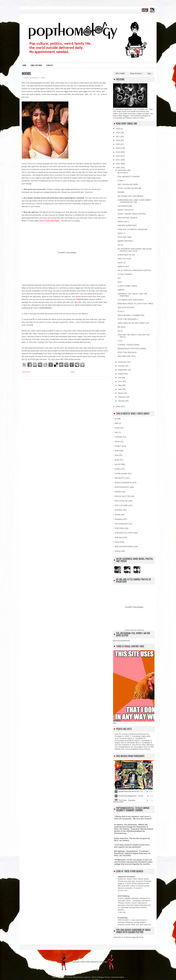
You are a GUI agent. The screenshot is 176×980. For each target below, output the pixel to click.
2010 (118, 164)
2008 (118, 407)
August (121, 374)
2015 (118, 144)
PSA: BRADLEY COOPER (129, 177)
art (116, 419)
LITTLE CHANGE (125, 274)
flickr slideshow (139, 630)
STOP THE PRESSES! (127, 352)
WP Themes (67, 977)
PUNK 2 (121, 181)
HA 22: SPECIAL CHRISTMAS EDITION (134, 270)
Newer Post (26, 372)
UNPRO (121, 290)
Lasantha (87, 977)
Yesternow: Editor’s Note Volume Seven (134, 879)
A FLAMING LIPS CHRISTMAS (131, 300)
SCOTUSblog (124, 896)
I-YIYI (120, 341)
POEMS (118, 492)
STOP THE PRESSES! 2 (128, 319)
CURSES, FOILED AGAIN (128, 345)
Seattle (118, 515)
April (120, 389)
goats (117, 460)
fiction (117, 451)
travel (117, 542)
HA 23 (120, 245)
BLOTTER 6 (123, 173)
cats (116, 432)
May (120, 385)
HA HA (118, 464)
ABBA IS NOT (123, 267)
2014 (118, 148)
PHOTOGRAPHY (122, 487)
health (117, 469)
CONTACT (50, 65)
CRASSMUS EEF (125, 206)
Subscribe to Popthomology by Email (128, 937)
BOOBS (26, 73)
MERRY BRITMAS (125, 241)
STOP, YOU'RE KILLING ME (129, 188)
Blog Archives (136, 73)
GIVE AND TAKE (125, 237)
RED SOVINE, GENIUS (127, 218)
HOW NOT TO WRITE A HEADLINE (133, 229)
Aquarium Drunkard (126, 877)
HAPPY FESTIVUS (126, 210)
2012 (118, 156)
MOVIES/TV (120, 478)
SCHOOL (119, 510)
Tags (149, 73)
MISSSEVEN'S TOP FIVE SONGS (132, 349)
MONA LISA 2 (123, 222)
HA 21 (120, 331)
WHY (120, 282)
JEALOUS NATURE (126, 307)
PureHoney (123, 918)
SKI (119, 278)
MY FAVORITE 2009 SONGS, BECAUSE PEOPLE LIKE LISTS (135, 250)
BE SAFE (122, 327)
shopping (119, 519)
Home (24, 65)
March (121, 393)
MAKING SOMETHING (127, 225)
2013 (118, 152)
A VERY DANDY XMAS (127, 286)
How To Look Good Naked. (50, 221)
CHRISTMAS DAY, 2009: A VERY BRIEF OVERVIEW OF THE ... (134, 201)
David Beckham (83, 299)
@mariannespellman (122, 641)
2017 (118, 137)
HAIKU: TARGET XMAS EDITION (132, 214)
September (123, 370)
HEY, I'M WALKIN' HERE (128, 184)
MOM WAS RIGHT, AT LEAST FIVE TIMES (135, 304)
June (120, 381)
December (123, 170)
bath (117, 423)
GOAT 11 (121, 233)
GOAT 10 (121, 263)
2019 (118, 129)
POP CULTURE (121, 505)
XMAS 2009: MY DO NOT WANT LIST (133, 323)
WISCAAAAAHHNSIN (124, 547)
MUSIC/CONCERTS (123, 483)
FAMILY (118, 446)
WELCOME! (120, 73)
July (120, 378)
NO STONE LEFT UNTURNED (130, 196)
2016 (118, 140)
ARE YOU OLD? (124, 259)
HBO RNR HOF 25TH (127, 356)
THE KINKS (120, 528)
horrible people (121, 473)
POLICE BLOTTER (123, 496)
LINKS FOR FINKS (36, 65)
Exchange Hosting (118, 977)
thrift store (119, 537)
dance (117, 441)
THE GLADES (124, 920)
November (123, 362)
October (122, 366)
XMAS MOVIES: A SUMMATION (131, 315)
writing (117, 551)
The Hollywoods (121, 524)
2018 (118, 133)
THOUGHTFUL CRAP (124, 533)
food (117, 455)
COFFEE (119, 437)
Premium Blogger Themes (101, 977)
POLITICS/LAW (121, 501)
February (122, 397)
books (117, 428)
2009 (118, 168)
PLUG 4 (121, 311)
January (122, 401)
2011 (118, 160)
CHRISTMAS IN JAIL (126, 255)
